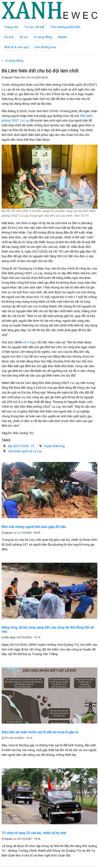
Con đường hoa (45, 47)
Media (62, 37)
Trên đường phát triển (65, 27)
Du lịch (9, 37)
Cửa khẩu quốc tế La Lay (25, 451)
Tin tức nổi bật (34, 27)
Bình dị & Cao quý (16, 47)
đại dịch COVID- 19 (21, 446)
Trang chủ (11, 27)
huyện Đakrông (54, 446)
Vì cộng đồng (43, 37)
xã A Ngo (30, 342)
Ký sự (24, 37)
